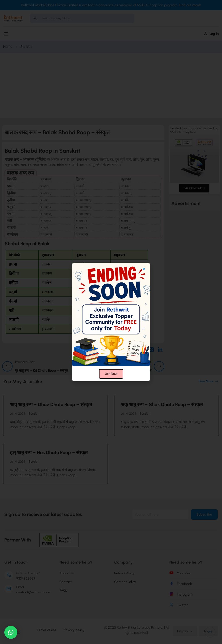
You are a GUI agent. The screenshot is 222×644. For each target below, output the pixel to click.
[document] (111, 322)
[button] (11, 632)
